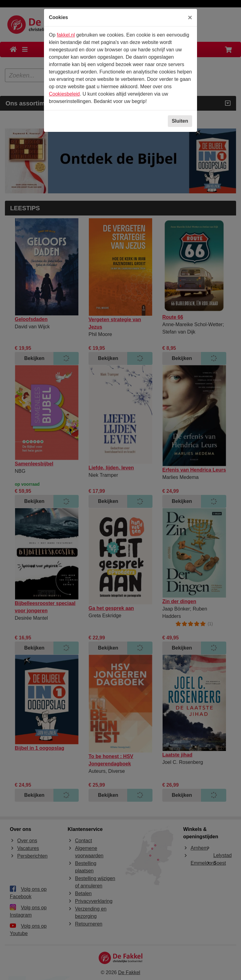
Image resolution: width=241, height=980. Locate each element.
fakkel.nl (66, 35)
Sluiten (180, 121)
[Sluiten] (190, 18)
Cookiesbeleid (64, 94)
